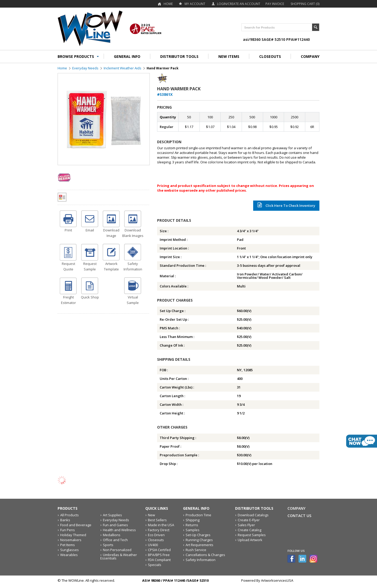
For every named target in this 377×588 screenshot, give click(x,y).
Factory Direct (159, 530)
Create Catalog (250, 530)
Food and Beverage (76, 525)
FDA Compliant (159, 560)
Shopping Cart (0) (305, 4)
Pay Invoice (275, 4)
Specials (155, 565)
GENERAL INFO (127, 56)
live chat (362, 441)
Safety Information (201, 560)
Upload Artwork (250, 540)
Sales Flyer (246, 525)
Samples (193, 530)
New (151, 515)
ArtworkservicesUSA (277, 580)
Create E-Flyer (249, 520)
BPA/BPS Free (159, 555)
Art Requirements (199, 545)
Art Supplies (112, 515)
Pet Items (68, 545)
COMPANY (310, 56)
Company (296, 508)
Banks (65, 520)
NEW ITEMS (229, 56)
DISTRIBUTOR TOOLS (179, 56)
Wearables (69, 555)
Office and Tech (115, 540)
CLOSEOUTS (270, 56)
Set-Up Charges (198, 535)
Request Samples (252, 535)
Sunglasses (70, 550)
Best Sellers (157, 520)
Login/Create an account (239, 4)
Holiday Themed (73, 535)
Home (168, 4)
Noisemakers (71, 540)
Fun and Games (115, 525)
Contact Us (299, 516)
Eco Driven (156, 535)
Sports (108, 545)
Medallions (112, 535)
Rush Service (196, 550)
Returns (192, 525)
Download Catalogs (253, 515)
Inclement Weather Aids (123, 68)
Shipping (193, 520)
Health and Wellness (119, 530)
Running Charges (199, 540)
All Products (70, 515)
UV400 (153, 545)
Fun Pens (68, 530)
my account (195, 4)
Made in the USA (161, 525)
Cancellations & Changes (205, 555)
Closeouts (156, 540)
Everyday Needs (85, 68)
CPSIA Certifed (159, 550)
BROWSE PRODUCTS (76, 56)
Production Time (198, 515)
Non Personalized (117, 550)
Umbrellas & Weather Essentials (119, 556)
